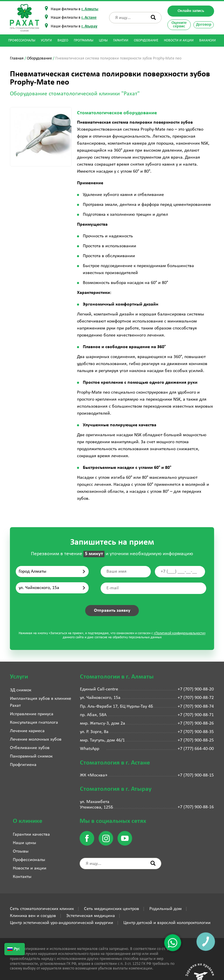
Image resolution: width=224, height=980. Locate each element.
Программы (84, 41)
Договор (204, 25)
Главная (17, 58)
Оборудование (146, 41)
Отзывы (21, 851)
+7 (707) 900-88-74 (196, 706)
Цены (103, 41)
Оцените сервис (179, 25)
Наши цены (24, 843)
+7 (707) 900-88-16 (196, 807)
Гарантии (121, 41)
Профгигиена (23, 765)
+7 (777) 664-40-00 (196, 749)
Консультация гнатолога (34, 723)
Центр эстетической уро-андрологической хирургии (62, 923)
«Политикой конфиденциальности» (180, 633)
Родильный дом (166, 909)
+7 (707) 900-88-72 (196, 698)
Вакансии (208, 41)
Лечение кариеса (27, 731)
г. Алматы (90, 9)
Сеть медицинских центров (112, 909)
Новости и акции (179, 41)
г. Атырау (89, 26)
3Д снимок (21, 690)
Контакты (22, 877)
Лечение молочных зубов (36, 739)
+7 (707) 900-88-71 (196, 715)
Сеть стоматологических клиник (42, 909)
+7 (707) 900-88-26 (196, 723)
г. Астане (89, 18)
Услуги (46, 41)
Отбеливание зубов (30, 748)
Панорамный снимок (31, 756)
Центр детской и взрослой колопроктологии (167, 923)
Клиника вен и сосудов (33, 916)
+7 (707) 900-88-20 (196, 689)
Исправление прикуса (32, 714)
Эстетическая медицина (91, 916)
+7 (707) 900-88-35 (196, 732)
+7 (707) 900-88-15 (196, 775)
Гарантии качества (31, 835)
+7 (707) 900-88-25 (196, 740)
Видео (63, 41)
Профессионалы (22, 41)
